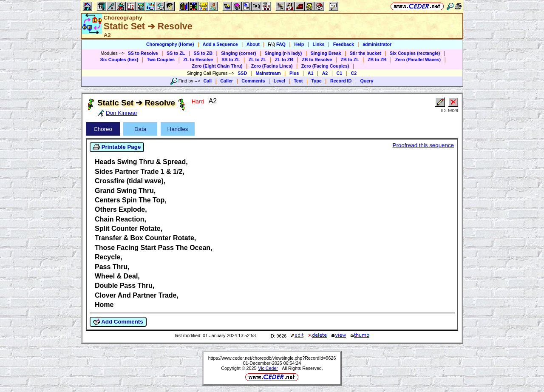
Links (319, 44)
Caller (227, 81)
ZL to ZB (284, 60)
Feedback (344, 44)
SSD (242, 73)
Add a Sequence (220, 44)
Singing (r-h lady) (283, 53)
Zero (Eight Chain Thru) (217, 66)
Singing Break (326, 53)
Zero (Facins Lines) (272, 66)
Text (298, 81)
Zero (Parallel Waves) (418, 60)
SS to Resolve (143, 53)
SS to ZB (203, 53)
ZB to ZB (377, 60)
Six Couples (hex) (119, 60)
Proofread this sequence (423, 145)
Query (367, 81)
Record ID (341, 81)
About (253, 44)
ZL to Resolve (198, 60)
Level (279, 81)
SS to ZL (176, 53)
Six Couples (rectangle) (415, 53)
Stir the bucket (365, 53)
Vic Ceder (268, 368)
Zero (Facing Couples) (325, 66)
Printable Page (117, 147)
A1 (311, 73)
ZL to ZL (258, 60)
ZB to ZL (350, 60)
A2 (325, 73)
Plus (294, 73)
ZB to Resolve (317, 60)
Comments (253, 81)
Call (208, 81)
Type (317, 81)
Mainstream (268, 73)
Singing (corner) (238, 53)
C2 (354, 73)
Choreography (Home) (170, 44)
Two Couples (161, 60)
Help (299, 44)
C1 (340, 73)
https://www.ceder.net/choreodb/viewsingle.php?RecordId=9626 (272, 358)
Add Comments (118, 322)
